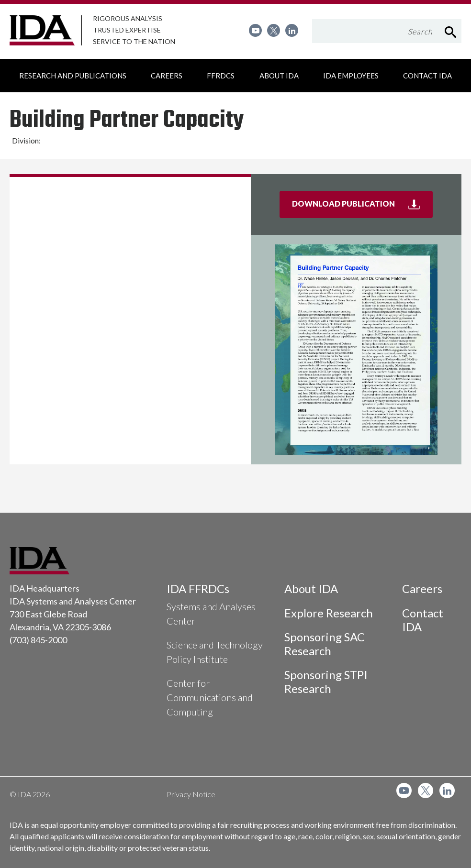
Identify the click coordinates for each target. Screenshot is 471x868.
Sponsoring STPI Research (326, 681)
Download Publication (362, 208)
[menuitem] (255, 30)
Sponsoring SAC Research (325, 644)
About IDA (311, 588)
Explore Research (329, 613)
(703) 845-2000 (38, 640)
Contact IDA (423, 620)
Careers (422, 588)
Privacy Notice (191, 794)
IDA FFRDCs (198, 588)
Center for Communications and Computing (210, 697)
